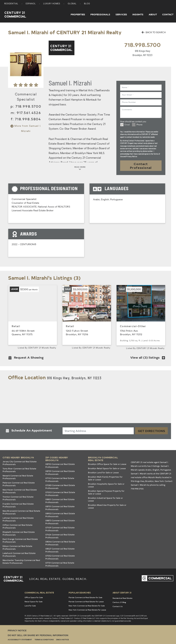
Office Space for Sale (34, 597)
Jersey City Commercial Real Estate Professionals (20, 463)
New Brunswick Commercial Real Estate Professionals (21, 512)
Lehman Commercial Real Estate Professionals (18, 519)
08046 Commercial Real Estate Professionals (60, 543)
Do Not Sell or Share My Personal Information (38, 635)
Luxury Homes (52, 4)
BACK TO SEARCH (154, 32)
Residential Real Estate (122, 598)
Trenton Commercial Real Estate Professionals (18, 498)
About (153, 14)
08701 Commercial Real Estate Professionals (60, 508)
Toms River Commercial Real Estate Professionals (19, 470)
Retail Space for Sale (34, 602)
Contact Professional (141, 166)
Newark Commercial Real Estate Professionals (18, 477)
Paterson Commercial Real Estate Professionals (19, 484)
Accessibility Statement (20, 640)
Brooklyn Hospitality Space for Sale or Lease (106, 485)
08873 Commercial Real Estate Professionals (60, 522)
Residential (11, 4)
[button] (27, 358)
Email (127, 125)
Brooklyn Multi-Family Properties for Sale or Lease (105, 478)
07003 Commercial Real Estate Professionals (60, 494)
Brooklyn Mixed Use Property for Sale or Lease (107, 506)
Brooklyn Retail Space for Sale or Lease (107, 468)
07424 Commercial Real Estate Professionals (60, 536)
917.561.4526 (29, 113)
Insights (138, 14)
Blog (87, 4)
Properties (78, 14)
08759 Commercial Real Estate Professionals (60, 473)
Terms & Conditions (44, 640)
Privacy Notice (17, 631)
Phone (139, 125)
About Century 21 (122, 593)
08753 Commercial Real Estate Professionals (60, 466)
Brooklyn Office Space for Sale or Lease (107, 464)
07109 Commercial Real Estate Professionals (60, 529)
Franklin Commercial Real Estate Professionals (18, 505)
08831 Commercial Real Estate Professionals (60, 501)
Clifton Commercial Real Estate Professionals (18, 526)
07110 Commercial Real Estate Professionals (60, 480)
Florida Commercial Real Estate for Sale (85, 597)
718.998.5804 (28, 119)
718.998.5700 (143, 45)
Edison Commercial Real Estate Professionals (17, 548)
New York (159, 481)
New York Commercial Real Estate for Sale (87, 606)
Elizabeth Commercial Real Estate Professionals (19, 533)
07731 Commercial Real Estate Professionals (60, 564)
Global (72, 4)
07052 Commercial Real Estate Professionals (60, 557)
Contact (168, 14)
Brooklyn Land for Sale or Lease (103, 473)
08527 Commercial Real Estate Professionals (60, 550)
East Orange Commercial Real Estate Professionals (20, 541)
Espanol (31, 4)
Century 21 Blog (119, 602)
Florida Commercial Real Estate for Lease (86, 602)
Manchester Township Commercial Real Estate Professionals (21, 562)
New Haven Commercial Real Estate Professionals (20, 491)
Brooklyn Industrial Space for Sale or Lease (105, 499)
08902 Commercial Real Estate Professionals (60, 515)
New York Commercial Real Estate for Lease (87, 610)
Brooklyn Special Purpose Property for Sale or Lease (106, 492)
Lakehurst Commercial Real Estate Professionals (19, 555)
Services (121, 14)
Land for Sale (30, 606)
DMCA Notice (63, 640)
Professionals (100, 14)
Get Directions (151, 431)
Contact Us (118, 606)
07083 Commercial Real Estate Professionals (60, 487)
